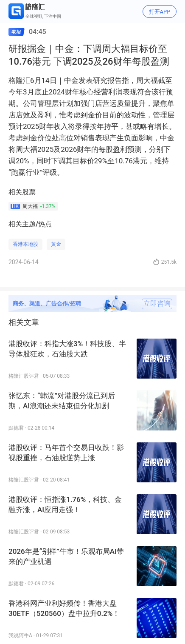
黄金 (56, 244)
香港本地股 (25, 244)
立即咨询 (157, 304)
